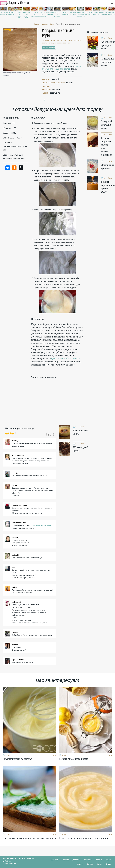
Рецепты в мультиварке (34, 14)
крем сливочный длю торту (65, 358)
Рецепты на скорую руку (27, 15)
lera (44, 100)
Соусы (100, 864)
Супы (108, 864)
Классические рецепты (104, 13)
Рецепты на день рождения (81, 14)
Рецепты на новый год (19, 15)
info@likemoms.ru (9, 864)
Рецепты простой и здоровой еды (14, 3)
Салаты (90, 864)
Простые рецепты (112, 13)
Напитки (79, 864)
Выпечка (55, 860)
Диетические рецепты (3, 13)
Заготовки (88, 860)
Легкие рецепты (65, 13)
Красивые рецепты (96, 13)
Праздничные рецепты (73, 13)
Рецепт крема (48, 47)
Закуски (99, 860)
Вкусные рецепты (11, 13)
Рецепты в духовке (58, 14)
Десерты (76, 860)
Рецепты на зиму (88, 13)
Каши (108, 860)
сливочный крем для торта (41, 525)
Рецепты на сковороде (42, 14)
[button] (112, 3)
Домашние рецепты (50, 13)
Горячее (65, 860)
